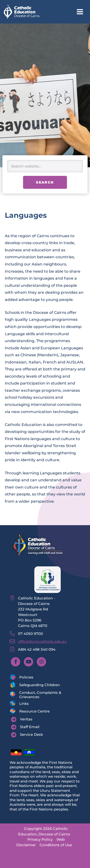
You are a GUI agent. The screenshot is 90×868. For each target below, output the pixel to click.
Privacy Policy (40, 839)
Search (45, 182)
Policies (26, 677)
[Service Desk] (27, 735)
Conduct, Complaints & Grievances (40, 695)
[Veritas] (22, 719)
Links (24, 704)
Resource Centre (34, 711)
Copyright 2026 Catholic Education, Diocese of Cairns (44, 831)
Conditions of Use (56, 845)
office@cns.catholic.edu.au (42, 641)
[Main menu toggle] (80, 12)
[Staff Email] (25, 727)
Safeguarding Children (39, 685)
